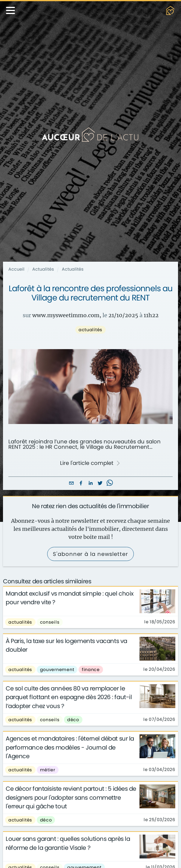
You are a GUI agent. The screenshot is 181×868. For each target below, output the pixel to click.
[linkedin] (90, 484)
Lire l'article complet (90, 463)
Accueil (16, 269)
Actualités (43, 269)
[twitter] (100, 484)
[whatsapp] (110, 484)
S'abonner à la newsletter (90, 554)
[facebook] (81, 484)
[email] (71, 484)
